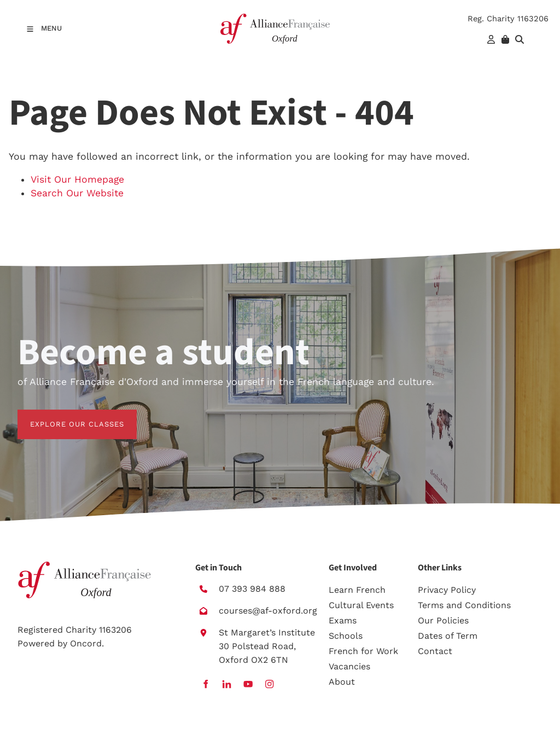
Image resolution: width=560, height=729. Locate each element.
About (342, 682)
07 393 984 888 (252, 589)
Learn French (357, 590)
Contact (435, 651)
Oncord (86, 643)
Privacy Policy (447, 590)
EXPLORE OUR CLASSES (65, 416)
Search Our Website (77, 193)
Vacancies (349, 666)
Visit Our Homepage (77, 179)
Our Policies (443, 620)
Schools (346, 636)
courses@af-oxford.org (268, 611)
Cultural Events (361, 605)
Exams (343, 620)
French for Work (363, 651)
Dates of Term (448, 636)
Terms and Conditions (464, 605)
